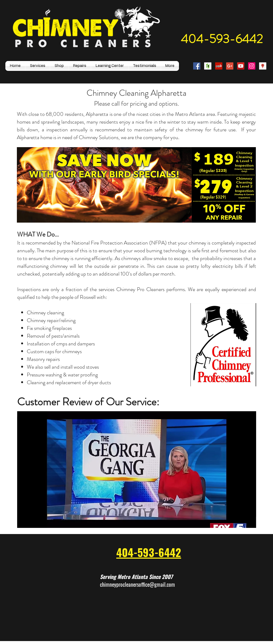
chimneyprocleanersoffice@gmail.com (137, 584)
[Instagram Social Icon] (252, 66)
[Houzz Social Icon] (208, 66)
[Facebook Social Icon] (197, 66)
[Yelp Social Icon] (219, 66)
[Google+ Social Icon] (230, 66)
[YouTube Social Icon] (241, 66)
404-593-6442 (222, 39)
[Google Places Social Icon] (263, 66)
